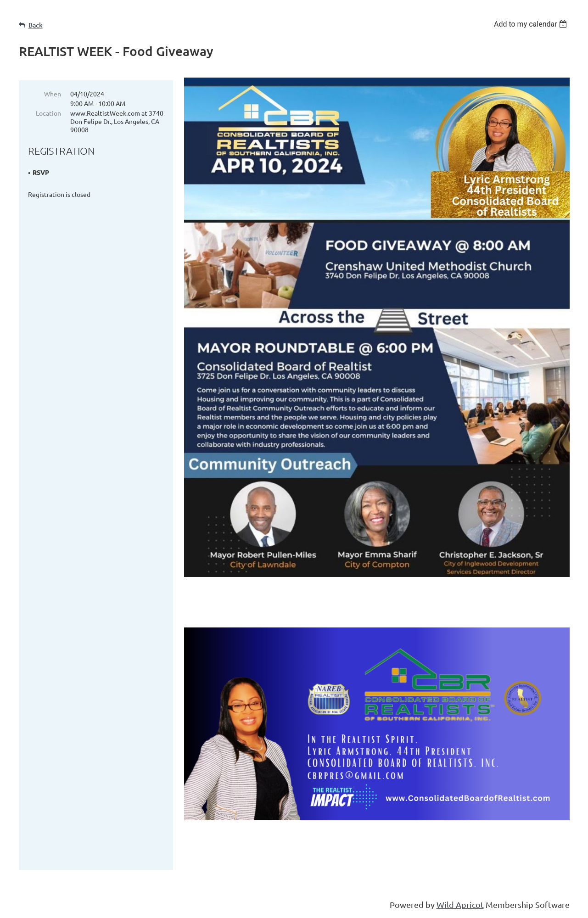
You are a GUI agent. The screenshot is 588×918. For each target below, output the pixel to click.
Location (48, 113)
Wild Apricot (460, 906)
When (53, 94)
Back (36, 25)
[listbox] (532, 24)
